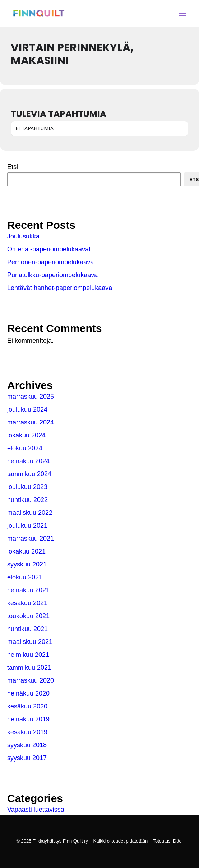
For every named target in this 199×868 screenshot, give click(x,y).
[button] (182, 13)
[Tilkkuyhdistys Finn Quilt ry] (39, 13)
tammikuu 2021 (29, 668)
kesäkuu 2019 (27, 732)
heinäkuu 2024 (28, 461)
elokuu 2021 (25, 577)
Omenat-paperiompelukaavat (49, 249)
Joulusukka (23, 236)
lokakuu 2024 (26, 435)
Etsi (13, 167)
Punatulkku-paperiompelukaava (52, 275)
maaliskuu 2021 (30, 642)
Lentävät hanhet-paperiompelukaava (60, 288)
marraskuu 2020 (31, 680)
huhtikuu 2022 (27, 500)
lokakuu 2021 (26, 551)
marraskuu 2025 (31, 397)
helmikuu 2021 (28, 655)
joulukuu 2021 (27, 526)
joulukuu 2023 (27, 487)
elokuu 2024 (25, 448)
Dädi (178, 841)
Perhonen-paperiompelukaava (50, 262)
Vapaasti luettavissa (36, 810)
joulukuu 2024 (27, 409)
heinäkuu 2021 (28, 590)
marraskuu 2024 (31, 422)
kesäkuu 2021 (27, 603)
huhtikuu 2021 (27, 629)
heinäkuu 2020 (28, 693)
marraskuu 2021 (31, 539)
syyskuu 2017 (27, 758)
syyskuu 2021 (27, 564)
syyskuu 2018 (27, 745)
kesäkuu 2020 (27, 706)
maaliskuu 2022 (30, 513)
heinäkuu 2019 (28, 719)
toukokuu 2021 (28, 616)
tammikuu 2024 (29, 474)
